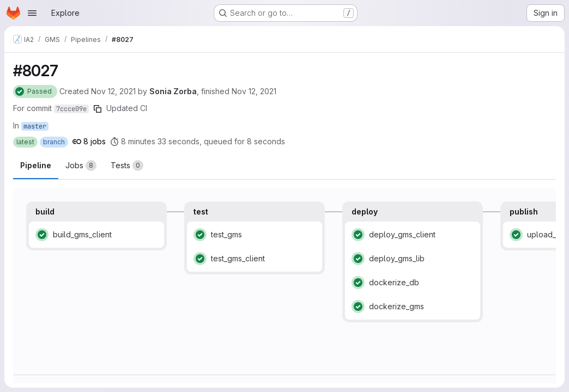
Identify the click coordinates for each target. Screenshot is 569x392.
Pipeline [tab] (36, 165)
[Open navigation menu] (32, 13)
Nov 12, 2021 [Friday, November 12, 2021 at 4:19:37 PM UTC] (113, 91)
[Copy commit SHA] (98, 109)
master (35, 126)
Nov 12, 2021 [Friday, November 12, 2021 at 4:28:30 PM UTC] (254, 91)
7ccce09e (71, 109)
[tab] (81, 166)
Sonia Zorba (173, 91)
